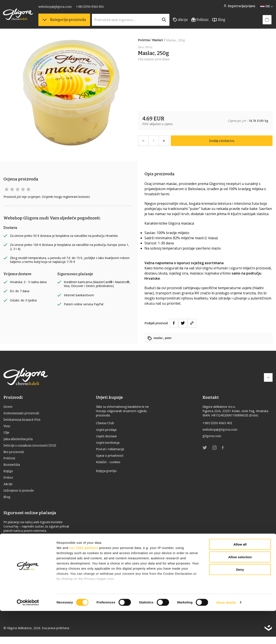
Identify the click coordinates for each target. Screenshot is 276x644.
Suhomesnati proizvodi (22, 414)
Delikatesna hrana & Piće (23, 421)
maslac (159, 338)
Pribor (9, 483)
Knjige (9, 476)
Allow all (240, 578)
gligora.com (212, 437)
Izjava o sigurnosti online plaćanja (31, 546)
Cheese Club (107, 424)
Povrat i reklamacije (113, 451)
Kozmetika (12, 469)
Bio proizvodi (14, 455)
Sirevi (8, 407)
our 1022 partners (84, 581)
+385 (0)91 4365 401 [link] (90, 8)
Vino (7, 428)
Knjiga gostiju (109, 474)
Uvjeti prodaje (109, 431)
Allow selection (240, 590)
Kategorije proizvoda (65, 22)
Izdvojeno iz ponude (20, 497)
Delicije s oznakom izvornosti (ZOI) (31, 449)
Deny (240, 603)
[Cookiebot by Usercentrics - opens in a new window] (28, 636)
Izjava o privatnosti (113, 458)
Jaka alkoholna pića (19, 442)
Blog (219, 22)
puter (170, 338)
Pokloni (200, 22)
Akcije (181, 22)
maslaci (159, 40)
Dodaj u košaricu (222, 141)
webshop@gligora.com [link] (55, 8)
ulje (7, 435)
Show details (226, 635)
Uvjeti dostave (109, 438)
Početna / (145, 40)
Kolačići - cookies (111, 465)
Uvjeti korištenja (111, 444)
